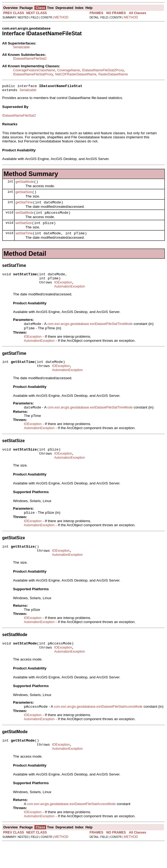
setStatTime (24, 240)
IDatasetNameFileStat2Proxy (103, 70)
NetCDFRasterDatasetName (76, 74)
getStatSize (24, 195)
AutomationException (70, 296)
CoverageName (69, 70)
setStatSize (24, 229)
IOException (63, 291)
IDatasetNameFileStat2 (30, 59)
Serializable (21, 47)
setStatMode (25, 218)
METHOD (62, 17)
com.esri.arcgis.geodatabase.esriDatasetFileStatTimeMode (90, 334)
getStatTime (24, 206)
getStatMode (25, 184)
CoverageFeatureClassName (34, 70)
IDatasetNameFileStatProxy (33, 74)
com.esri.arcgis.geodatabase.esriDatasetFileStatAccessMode (98, 729)
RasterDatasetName (113, 74)
